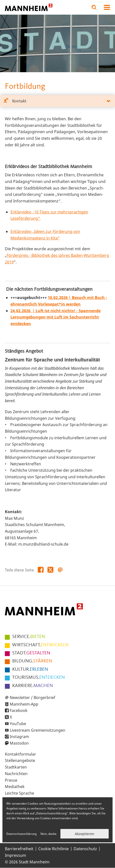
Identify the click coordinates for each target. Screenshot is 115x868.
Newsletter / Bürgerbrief (33, 698)
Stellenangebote (20, 760)
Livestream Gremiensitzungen (38, 730)
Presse (11, 780)
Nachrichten (16, 774)
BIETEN (29, 637)
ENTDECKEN (38, 678)
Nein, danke (48, 834)
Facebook (19, 710)
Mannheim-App (24, 704)
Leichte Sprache (19, 793)
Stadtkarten (16, 767)
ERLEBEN (30, 669)
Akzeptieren (85, 834)
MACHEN (33, 686)
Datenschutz (85, 849)
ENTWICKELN (40, 645)
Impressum (15, 855)
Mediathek (15, 787)
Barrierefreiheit (19, 849)
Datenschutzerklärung (21, 834)
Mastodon (19, 743)
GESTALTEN (31, 653)
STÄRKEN (32, 661)
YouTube (18, 724)
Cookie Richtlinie (53, 849)
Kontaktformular (20, 754)
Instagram (19, 737)
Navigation (107, 7)
